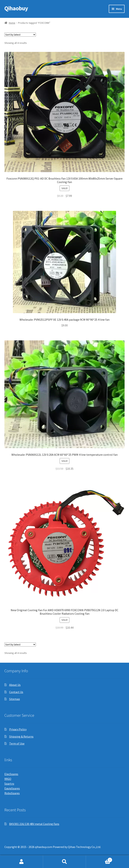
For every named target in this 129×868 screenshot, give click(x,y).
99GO (8, 779)
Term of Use (17, 743)
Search (65, 862)
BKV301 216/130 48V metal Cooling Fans (34, 824)
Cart (99, 859)
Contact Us (16, 692)
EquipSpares (12, 788)
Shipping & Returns (21, 736)
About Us (15, 685)
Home (12, 23)
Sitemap (15, 699)
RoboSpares (12, 793)
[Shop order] (20, 35)
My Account (22, 862)
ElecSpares (11, 774)
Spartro (9, 784)
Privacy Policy (18, 729)
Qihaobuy (16, 8)
